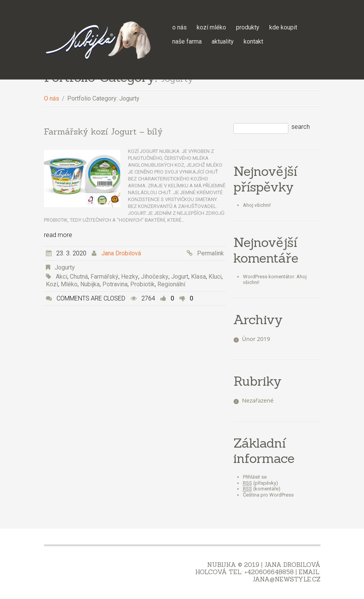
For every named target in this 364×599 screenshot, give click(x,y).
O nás (180, 27)
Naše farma (187, 41)
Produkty (248, 27)
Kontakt (253, 41)
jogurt (180, 277)
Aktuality (223, 41)
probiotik (142, 284)
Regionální (171, 284)
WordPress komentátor (269, 277)
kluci (215, 277)
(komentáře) (262, 489)
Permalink (210, 253)
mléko (69, 284)
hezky (130, 277)
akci (61, 277)
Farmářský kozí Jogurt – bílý (103, 131)
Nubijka (90, 284)
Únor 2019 (256, 339)
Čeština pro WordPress (268, 495)
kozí (52, 284)
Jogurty (65, 267)
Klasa (198, 277)
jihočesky (155, 277)
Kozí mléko (211, 27)
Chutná (79, 277)
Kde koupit (283, 27)
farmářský (104, 277)
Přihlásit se (255, 477)
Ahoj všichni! (257, 205)
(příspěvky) (260, 483)
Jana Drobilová (121, 253)
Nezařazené (258, 400)
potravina (115, 284)
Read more (58, 235)
